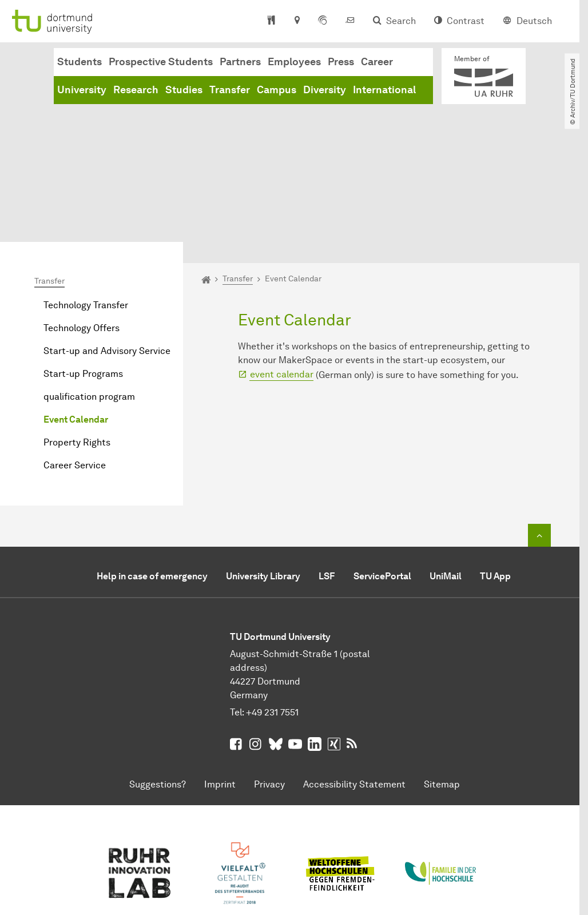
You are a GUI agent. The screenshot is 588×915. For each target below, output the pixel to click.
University (82, 90)
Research (136, 90)
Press (341, 62)
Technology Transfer (86, 213)
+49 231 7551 (272, 620)
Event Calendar (76, 327)
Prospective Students (161, 62)
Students (80, 62)
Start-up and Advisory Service (107, 259)
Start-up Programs (83, 282)
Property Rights (77, 350)
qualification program (89, 305)
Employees (294, 62)
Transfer (230, 90)
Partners (240, 62)
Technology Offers (82, 236)
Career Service (75, 373)
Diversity (325, 90)
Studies (184, 90)
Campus (277, 90)
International (384, 90)
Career (377, 62)
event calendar (282, 282)
